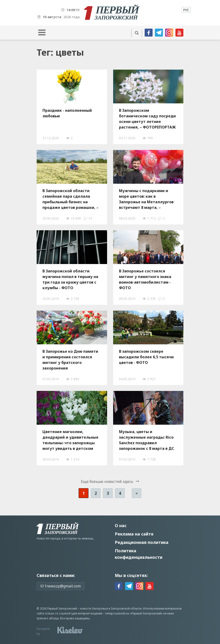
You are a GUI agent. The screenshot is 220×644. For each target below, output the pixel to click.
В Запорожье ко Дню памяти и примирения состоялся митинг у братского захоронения (70, 360)
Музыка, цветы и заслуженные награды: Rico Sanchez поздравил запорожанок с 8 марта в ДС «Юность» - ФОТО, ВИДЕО (147, 440)
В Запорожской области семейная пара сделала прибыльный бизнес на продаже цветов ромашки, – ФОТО (70, 199)
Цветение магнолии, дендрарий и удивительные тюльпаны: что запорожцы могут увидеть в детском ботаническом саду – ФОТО (70, 440)
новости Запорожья (94, 608)
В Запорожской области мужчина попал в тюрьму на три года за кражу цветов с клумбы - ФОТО (70, 279)
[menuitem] (186, 10)
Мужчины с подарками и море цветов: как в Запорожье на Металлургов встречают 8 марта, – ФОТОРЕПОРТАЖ (146, 199)
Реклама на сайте (134, 534)
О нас (121, 525)
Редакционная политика (142, 542)
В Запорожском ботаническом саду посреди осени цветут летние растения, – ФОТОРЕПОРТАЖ (147, 119)
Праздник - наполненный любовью (67, 113)
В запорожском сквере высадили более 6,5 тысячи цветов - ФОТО (146, 357)
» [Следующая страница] (137, 493)
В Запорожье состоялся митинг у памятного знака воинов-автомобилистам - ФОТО (145, 279)
